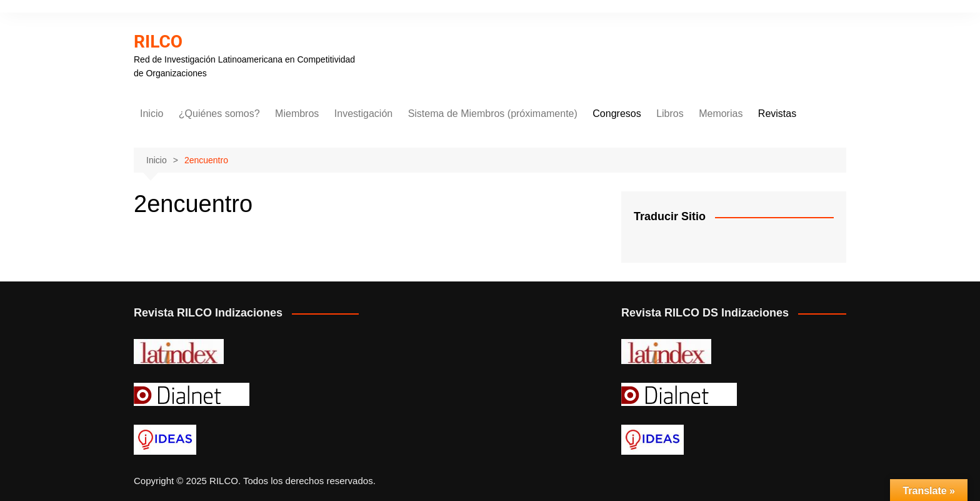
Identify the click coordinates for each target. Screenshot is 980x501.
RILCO (158, 42)
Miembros (297, 114)
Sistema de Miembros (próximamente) (493, 114)
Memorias (721, 114)
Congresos (617, 114)
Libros (670, 114)
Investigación (363, 114)
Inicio (152, 114)
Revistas (777, 114)
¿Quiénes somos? (219, 114)
